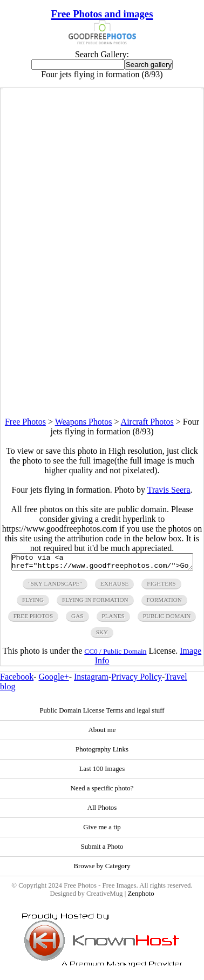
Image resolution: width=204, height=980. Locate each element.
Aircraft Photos (147, 422)
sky (102, 635)
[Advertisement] (102, 316)
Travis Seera (169, 490)
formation (164, 603)
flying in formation (95, 603)
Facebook (17, 680)
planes (113, 619)
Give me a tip (102, 830)
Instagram (91, 680)
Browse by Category (102, 869)
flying (33, 603)
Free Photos (25, 422)
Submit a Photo (102, 850)
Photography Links (102, 753)
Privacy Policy (137, 680)
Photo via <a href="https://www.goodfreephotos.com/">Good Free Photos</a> (102, 563)
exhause (114, 587)
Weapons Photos (84, 422)
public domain (167, 619)
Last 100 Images (102, 772)
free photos (33, 619)
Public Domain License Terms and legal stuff (102, 714)
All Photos (102, 811)
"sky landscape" (55, 587)
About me (102, 733)
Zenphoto (141, 897)
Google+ (54, 680)
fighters (161, 587)
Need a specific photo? (102, 791)
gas (77, 619)
